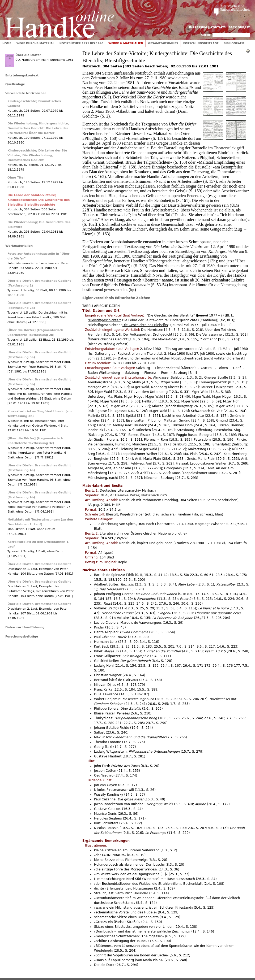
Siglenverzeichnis (98, 298)
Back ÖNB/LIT (239, 27)
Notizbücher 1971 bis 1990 (81, 43)
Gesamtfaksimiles (163, 43)
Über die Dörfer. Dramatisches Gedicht (39, 564)
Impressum (198, 27)
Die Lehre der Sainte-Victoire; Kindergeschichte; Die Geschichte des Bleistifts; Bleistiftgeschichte (39, 200)
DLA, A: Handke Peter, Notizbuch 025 (134, 495)
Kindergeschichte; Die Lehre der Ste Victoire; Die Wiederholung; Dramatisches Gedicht (37, 155)
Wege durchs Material (35, 43)
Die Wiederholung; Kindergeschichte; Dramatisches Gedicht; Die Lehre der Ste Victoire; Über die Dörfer (38, 128)
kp (132, 290)
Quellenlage (15, 84)
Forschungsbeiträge (201, 43)
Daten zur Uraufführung (25, 627)
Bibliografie (234, 43)
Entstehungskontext (22, 75)
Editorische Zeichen (133, 298)
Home (7, 43)
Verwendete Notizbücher (26, 93)
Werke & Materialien (126, 43)
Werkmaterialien (19, 246)
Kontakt (218, 27)
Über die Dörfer (28, 55)
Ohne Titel (16, 178)
